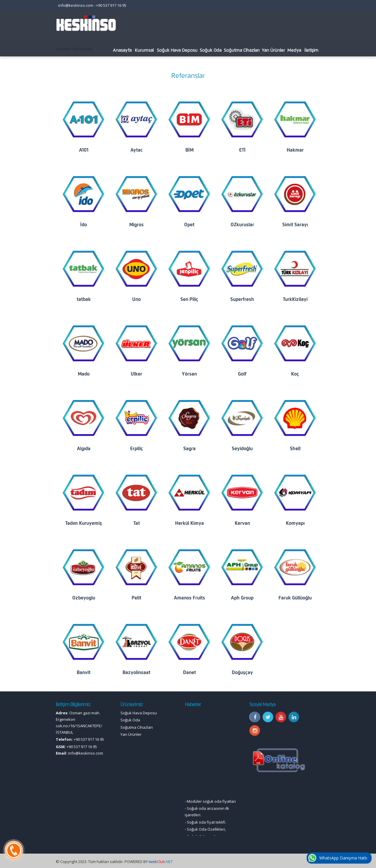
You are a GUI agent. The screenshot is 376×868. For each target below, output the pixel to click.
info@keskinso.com (76, 5)
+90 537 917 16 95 (111, 5)
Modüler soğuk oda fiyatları (211, 808)
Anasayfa (122, 50)
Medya (294, 50)
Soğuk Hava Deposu (177, 50)
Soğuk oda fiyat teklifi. (207, 829)
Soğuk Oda (211, 50)
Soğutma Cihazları (242, 50)
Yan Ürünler (273, 50)
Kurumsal (144, 50)
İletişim (311, 50)
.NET (161, 862)
